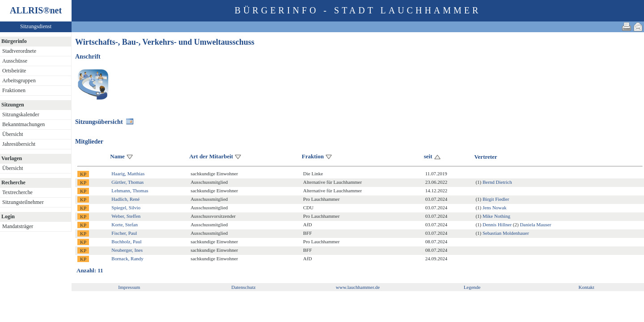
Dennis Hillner (497, 225)
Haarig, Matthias (128, 174)
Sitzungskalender (21, 114)
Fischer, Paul (124, 233)
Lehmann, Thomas (130, 191)
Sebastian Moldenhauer (506, 233)
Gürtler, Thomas (127, 182)
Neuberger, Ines (127, 250)
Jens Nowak (494, 208)
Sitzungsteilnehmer (23, 202)
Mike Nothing (496, 216)
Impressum (129, 287)
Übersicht (13, 134)
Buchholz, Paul (126, 241)
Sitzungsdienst (36, 26)
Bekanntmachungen (23, 124)
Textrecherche (17, 192)
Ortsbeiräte (14, 71)
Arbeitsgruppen (19, 80)
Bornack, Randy (127, 258)
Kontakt (586, 287)
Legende (472, 287)
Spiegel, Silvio (126, 208)
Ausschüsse (15, 61)
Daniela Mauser (535, 225)
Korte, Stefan (125, 225)
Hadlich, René (125, 199)
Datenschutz (243, 287)
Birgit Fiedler (496, 199)
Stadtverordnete (19, 51)
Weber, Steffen (126, 216)
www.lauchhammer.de (358, 287)
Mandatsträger (18, 226)
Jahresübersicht (19, 144)
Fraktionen (14, 90)
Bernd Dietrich (497, 182)
